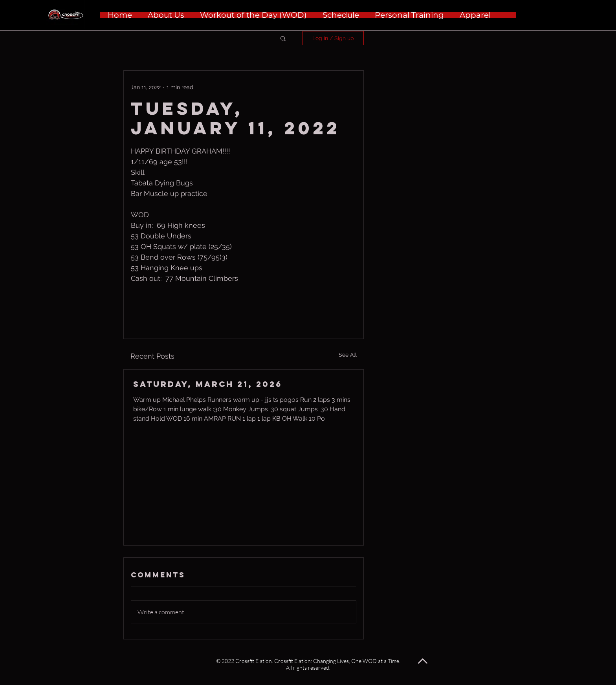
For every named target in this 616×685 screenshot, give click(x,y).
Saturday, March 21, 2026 (208, 384)
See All (348, 355)
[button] (283, 38)
